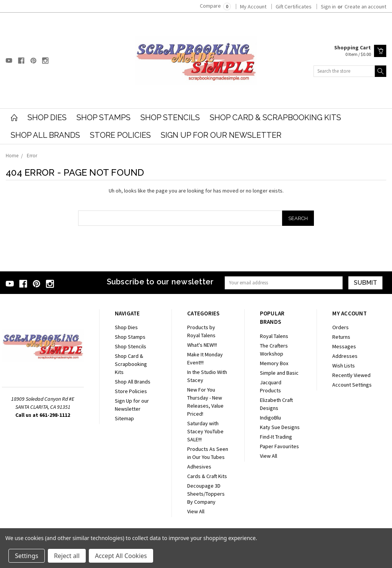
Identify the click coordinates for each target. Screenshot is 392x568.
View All (196, 511)
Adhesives (199, 467)
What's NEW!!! (202, 345)
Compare (215, 6)
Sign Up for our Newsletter (221, 135)
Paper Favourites (279, 446)
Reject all (67, 556)
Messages (344, 346)
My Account (253, 7)
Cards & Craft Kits (207, 476)
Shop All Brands (45, 135)
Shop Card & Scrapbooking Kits (275, 118)
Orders (341, 327)
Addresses (345, 356)
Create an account (365, 7)
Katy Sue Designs (280, 427)
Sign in (328, 7)
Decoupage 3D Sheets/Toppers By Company (206, 494)
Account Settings (352, 385)
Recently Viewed (351, 375)
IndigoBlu (270, 418)
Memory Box (274, 363)
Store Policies (120, 135)
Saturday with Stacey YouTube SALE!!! (205, 431)
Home (12, 156)
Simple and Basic (279, 373)
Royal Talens (274, 336)
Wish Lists (344, 366)
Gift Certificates (294, 7)
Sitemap (124, 418)
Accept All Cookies (121, 556)
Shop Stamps (104, 118)
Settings (27, 556)
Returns (341, 337)
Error (32, 156)
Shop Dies (47, 118)
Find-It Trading (276, 437)
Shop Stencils (170, 118)
